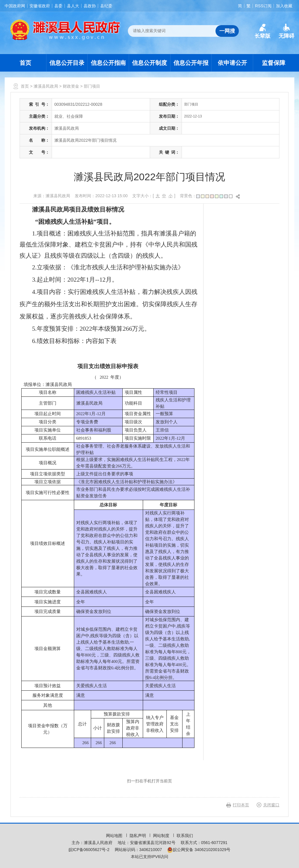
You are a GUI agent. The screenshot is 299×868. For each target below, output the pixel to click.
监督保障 (274, 63)
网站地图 (115, 836)
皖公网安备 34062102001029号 (199, 850)
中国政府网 (15, 6)
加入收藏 (284, 6)
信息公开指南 (108, 63)
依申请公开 (232, 63)
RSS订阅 (263, 6)
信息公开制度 (149, 63)
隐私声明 (138, 836)
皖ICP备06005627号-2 (89, 850)
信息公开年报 (191, 63)
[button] (263, 31)
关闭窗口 (271, 805)
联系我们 (185, 836)
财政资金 (71, 86)
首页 (25, 63)
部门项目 (92, 86)
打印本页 (241, 805)
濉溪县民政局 (46, 86)
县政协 (90, 6)
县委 (58, 6)
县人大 (73, 6)
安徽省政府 (40, 6)
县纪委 (106, 6)
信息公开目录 (67, 63)
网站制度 (162, 836)
